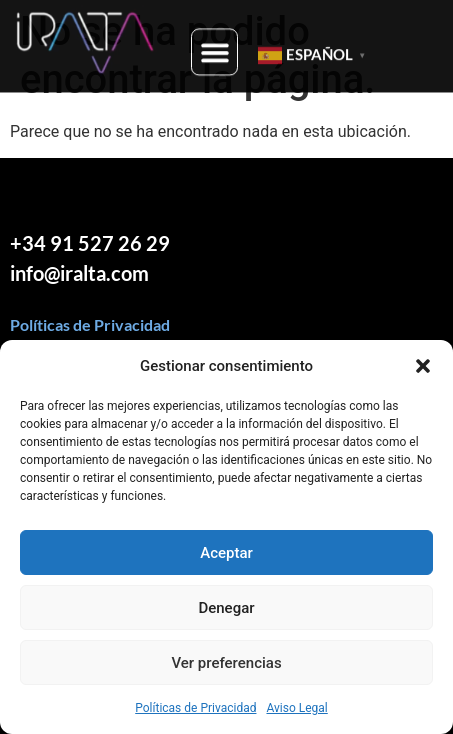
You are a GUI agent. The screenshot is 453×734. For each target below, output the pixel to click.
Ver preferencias (226, 663)
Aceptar (226, 553)
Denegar (226, 608)
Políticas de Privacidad (195, 708)
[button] (423, 366)
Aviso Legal (296, 708)
